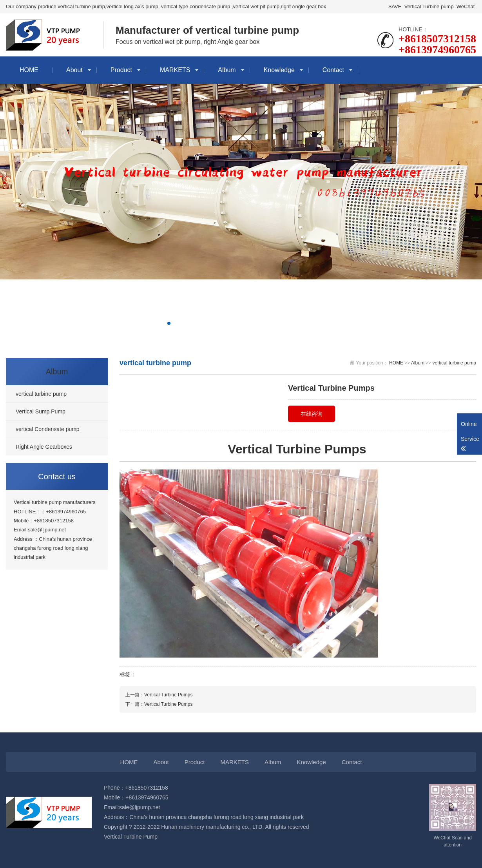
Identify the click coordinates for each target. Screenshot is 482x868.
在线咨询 (312, 414)
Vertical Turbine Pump (131, 837)
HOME (29, 70)
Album (227, 70)
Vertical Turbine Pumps (168, 695)
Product (121, 70)
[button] (169, 323)
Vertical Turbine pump (429, 6)
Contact (333, 70)
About (74, 70)
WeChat (466, 6)
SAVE (395, 6)
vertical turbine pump (454, 363)
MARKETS (175, 70)
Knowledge (279, 70)
